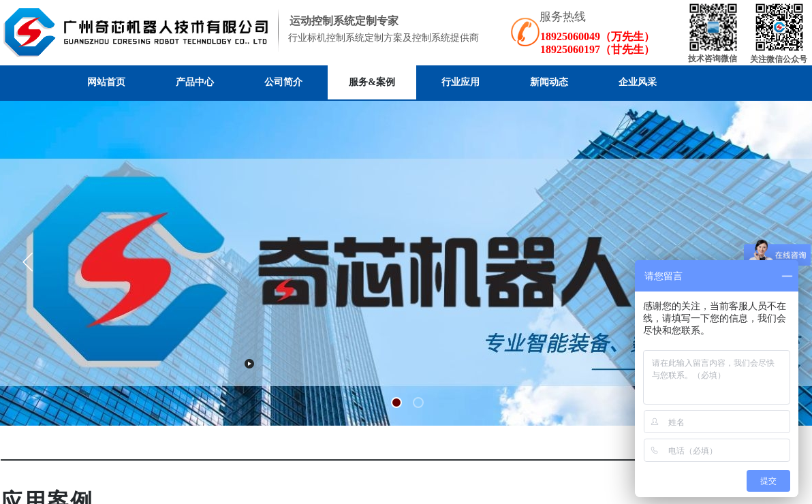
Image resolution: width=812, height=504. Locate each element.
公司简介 (283, 82)
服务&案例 (372, 82)
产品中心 (195, 82)
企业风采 (638, 82)
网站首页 (106, 82)
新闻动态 (549, 82)
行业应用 (460, 82)
